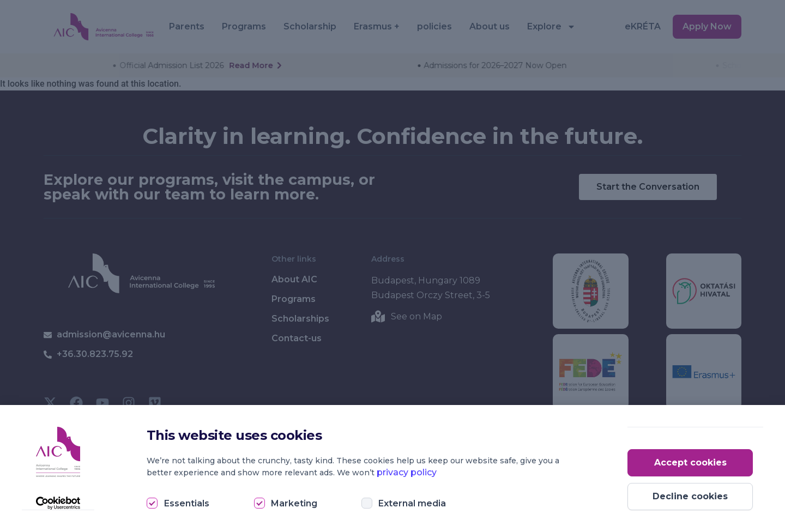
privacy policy (407, 472)
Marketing (294, 503)
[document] (392, 266)
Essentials (187, 503)
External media (412, 503)
